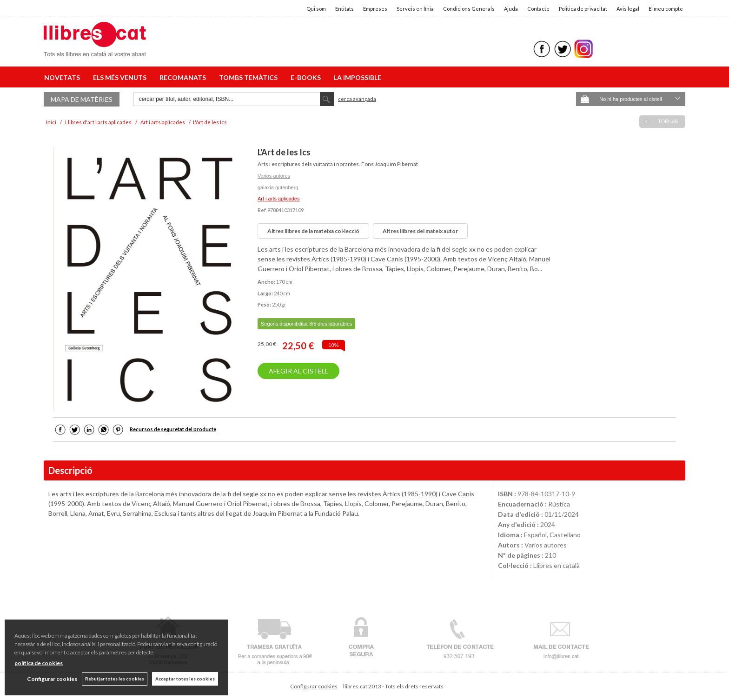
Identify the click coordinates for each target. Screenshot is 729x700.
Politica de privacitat (583, 9)
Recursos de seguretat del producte (173, 429)
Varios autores (274, 176)
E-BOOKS (307, 77)
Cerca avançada (357, 99)
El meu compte (666, 9)
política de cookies (39, 663)
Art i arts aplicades (278, 199)
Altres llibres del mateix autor (420, 231)
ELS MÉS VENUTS (121, 77)
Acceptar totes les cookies (185, 679)
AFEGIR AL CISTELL (298, 371)
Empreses (375, 9)
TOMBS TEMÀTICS (250, 77)
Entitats (345, 9)
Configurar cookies (314, 686)
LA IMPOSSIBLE (358, 77)
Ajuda (511, 9)
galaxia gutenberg (278, 187)
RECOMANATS (184, 77)
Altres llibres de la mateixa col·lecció (313, 231)
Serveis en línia (415, 9)
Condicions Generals (469, 9)
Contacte (538, 9)
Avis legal (628, 9)
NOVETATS (63, 77)
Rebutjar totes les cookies (115, 679)
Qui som (316, 9)
